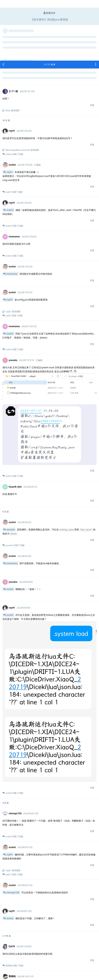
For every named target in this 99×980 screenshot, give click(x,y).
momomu (12, 213)
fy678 (10, 923)
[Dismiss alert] (42, 973)
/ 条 (50, 4)
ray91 (10, 111)
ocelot (10, 149)
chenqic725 (13, 832)
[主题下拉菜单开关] (96, 4)
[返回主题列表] (3, 4)
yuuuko (11, 469)
